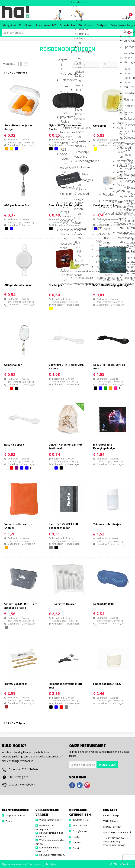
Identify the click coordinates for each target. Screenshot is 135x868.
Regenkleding (120, 213)
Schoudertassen (127, 221)
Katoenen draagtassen (127, 244)
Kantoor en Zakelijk (78, 77)
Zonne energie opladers (63, 208)
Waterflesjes (78, 284)
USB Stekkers (63, 267)
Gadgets (95, 228)
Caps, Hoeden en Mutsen (120, 111)
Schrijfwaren (78, 167)
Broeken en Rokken (120, 135)
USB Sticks (63, 151)
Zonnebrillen (81, 284)
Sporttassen (127, 47)
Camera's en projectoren (63, 109)
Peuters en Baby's (120, 238)
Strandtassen (127, 278)
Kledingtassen (127, 62)
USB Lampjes (99, 264)
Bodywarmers (120, 166)
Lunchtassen (127, 41)
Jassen (120, 191)
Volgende (22, 723)
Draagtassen (127, 93)
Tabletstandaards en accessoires (63, 276)
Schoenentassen (127, 214)
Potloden (106, 194)
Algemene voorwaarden (14, 864)
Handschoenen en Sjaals (120, 272)
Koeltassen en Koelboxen (127, 202)
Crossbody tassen (127, 33)
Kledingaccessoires (120, 264)
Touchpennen (106, 269)
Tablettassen (127, 251)
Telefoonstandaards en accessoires (63, 235)
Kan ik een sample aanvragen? (47, 849)
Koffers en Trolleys (127, 188)
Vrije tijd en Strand (78, 248)
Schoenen (120, 284)
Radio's (63, 121)
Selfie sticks (63, 100)
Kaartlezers (99, 271)
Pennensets (106, 256)
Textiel (116, 103)
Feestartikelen (78, 52)
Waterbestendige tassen (127, 54)
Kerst (78, 90)
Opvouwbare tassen (127, 235)
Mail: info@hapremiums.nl (117, 832)
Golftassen (127, 118)
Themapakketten (78, 278)
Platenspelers (63, 80)
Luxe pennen (106, 239)
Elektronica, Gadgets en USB (78, 35)
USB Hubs (99, 242)
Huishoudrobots (63, 74)
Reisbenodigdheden (78, 161)
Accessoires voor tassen (127, 259)
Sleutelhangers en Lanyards (78, 181)
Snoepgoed (78, 194)
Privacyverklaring (36, 864)
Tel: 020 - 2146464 (112, 827)
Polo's (120, 185)
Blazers (120, 128)
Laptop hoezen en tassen (127, 151)
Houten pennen (106, 276)
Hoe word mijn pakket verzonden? (49, 835)
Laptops (99, 234)
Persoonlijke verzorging (78, 153)
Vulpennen (106, 284)
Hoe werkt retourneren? (52, 855)
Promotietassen (127, 131)
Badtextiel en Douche (120, 252)
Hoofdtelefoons (63, 187)
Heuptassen (127, 144)
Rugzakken (127, 168)
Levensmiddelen (78, 271)
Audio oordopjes (63, 258)
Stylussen (63, 137)
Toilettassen (127, 175)
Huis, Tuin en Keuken (78, 59)
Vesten (120, 172)
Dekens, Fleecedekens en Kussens (120, 220)
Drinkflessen (88, 284)
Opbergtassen (127, 25)
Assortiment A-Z (74, 3)
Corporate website (16, 815)
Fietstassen (127, 99)
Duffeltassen (127, 106)
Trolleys (127, 112)
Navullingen (106, 201)
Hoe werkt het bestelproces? (45, 827)
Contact (10, 821)
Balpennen (106, 262)
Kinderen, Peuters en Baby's (78, 97)
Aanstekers (78, 265)
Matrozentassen (127, 87)
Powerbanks (63, 181)
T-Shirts (120, 198)
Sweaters (120, 178)
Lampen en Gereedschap (78, 133)
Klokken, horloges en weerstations (78, 115)
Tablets (63, 93)
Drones (63, 86)
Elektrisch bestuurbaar (63, 129)
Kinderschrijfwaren (106, 207)
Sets (99, 284)
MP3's (63, 143)
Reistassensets (127, 125)
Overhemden (120, 206)
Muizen (99, 256)
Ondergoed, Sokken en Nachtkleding (120, 149)
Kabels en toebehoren (63, 160)
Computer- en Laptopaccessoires (63, 195)
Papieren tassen (127, 79)
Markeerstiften (106, 214)
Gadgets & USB (60, 61)
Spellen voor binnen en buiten (78, 201)
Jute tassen (127, 70)
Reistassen (127, 181)
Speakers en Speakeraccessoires (63, 222)
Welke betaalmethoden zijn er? (50, 842)
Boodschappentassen (127, 227)
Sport (78, 223)
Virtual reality (63, 249)
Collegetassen (127, 138)
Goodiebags (127, 284)
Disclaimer (52, 864)
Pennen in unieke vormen (106, 221)
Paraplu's (78, 146)
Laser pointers (63, 173)
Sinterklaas (78, 174)
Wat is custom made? (51, 820)
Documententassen (127, 271)
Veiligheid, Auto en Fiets (78, 230)
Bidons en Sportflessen (78, 21)
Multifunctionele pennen (106, 248)
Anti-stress (78, 12)
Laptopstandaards (99, 278)
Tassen (123, 19)
